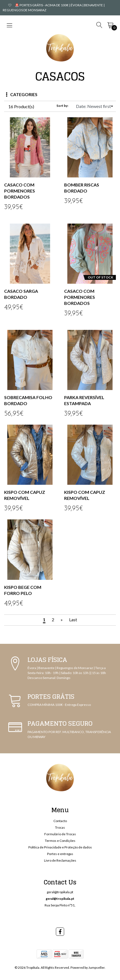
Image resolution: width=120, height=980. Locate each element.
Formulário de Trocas (60, 834)
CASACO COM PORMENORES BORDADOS (20, 191)
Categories (22, 94)
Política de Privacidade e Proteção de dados (60, 847)
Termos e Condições (60, 841)
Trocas (60, 827)
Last (73, 620)
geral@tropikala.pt (60, 892)
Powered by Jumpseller (88, 968)
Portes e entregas (60, 854)
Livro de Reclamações (60, 860)
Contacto (60, 821)
